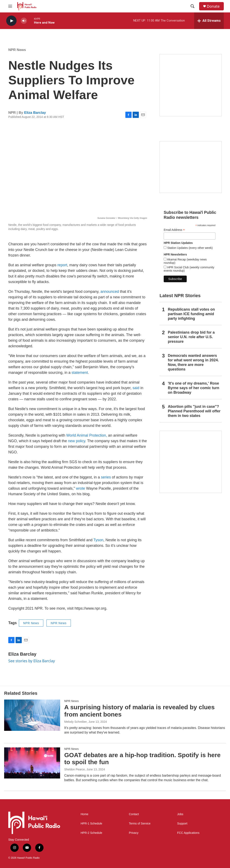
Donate (213, 6)
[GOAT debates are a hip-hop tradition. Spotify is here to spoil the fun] (32, 763)
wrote (81, 488)
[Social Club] (191, 167)
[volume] (24, 21)
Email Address (174, 230)
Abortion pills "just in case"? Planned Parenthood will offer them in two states (194, 411)
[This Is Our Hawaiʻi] (191, 462)
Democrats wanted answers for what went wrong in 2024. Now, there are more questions (193, 362)
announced (110, 292)
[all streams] (209, 21)
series (106, 477)
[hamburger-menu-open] (10, 6)
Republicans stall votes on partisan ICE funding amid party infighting (191, 314)
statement (80, 373)
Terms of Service (140, 824)
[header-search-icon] (192, 6)
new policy (77, 441)
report (62, 265)
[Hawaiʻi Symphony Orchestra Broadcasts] (191, 85)
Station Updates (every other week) (189, 248)
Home (84, 814)
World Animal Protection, (87, 435)
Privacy (134, 833)
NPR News (17, 50)
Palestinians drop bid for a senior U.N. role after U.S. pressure (191, 337)
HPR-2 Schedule (91, 833)
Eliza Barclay (35, 113)
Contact (134, 814)
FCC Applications (188, 833)
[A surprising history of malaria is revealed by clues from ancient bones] (32, 715)
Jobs (180, 814)
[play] (11, 21)
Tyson (98, 540)
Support (182, 824)
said (136, 388)
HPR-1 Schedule (91, 824)
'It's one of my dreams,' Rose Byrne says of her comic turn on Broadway (194, 388)
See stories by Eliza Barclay (32, 661)
